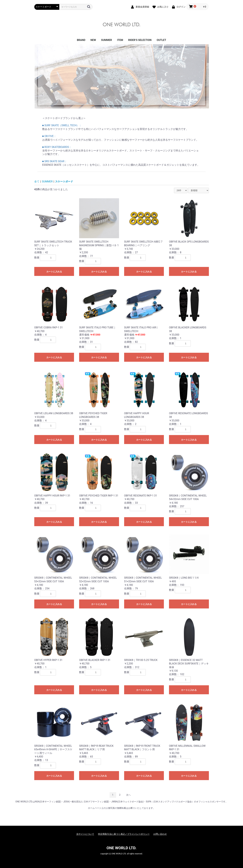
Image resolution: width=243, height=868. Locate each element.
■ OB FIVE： (49, 136)
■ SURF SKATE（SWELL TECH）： (62, 125)
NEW (93, 40)
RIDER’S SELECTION (140, 40)
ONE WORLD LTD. (122, 848)
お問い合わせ (160, 834)
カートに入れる (54, 272)
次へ (128, 795)
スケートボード (64, 182)
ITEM (120, 40)
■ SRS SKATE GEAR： (55, 161)
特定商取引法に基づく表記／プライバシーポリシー (124, 834)
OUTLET (161, 40)
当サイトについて (85, 834)
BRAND (81, 40)
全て (37, 182)
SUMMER (107, 40)
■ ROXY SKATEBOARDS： (57, 147)
